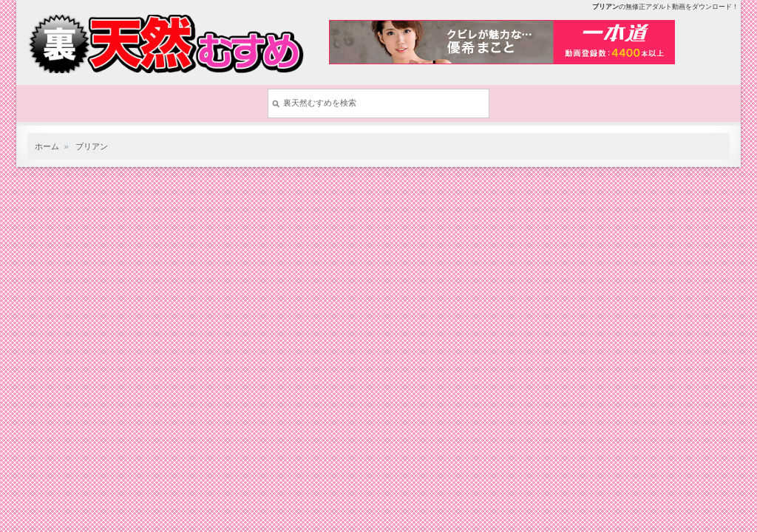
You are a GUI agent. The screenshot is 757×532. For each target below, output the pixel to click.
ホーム (47, 146)
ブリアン (92, 146)
